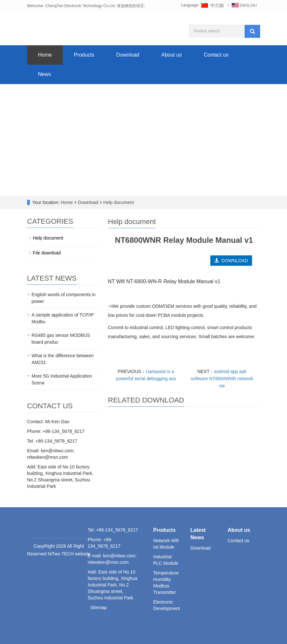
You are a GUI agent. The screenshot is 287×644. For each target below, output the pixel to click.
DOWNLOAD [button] (231, 261)
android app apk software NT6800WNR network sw (222, 379)
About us (171, 55)
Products (84, 55)
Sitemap (99, 607)
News (45, 74)
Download (128, 55)
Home (45, 55)
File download (47, 253)
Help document (118, 202)
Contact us (216, 55)
